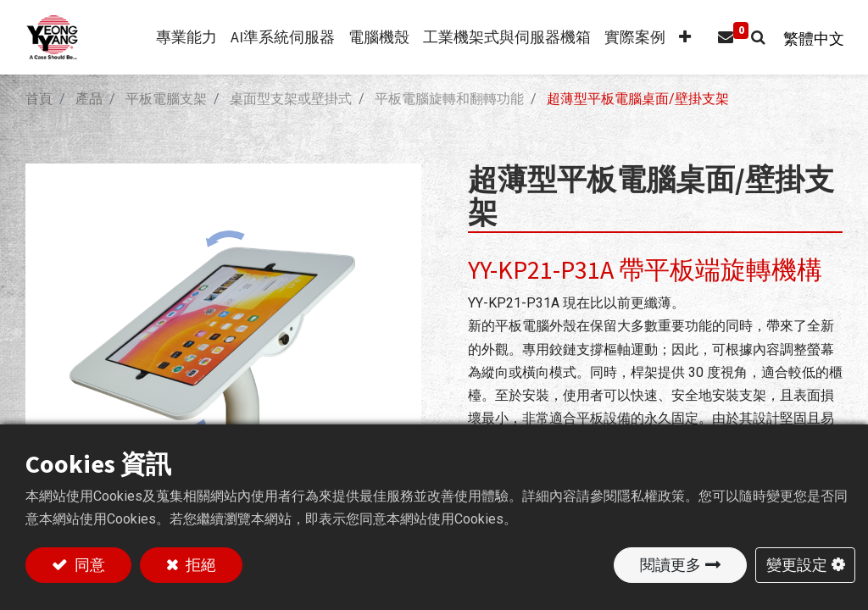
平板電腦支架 (166, 99)
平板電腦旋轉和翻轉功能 (449, 99)
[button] (679, 38)
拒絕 (199, 565)
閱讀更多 (670, 565)
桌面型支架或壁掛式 (291, 99)
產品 (89, 99)
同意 (88, 565)
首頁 (39, 99)
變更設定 (797, 565)
